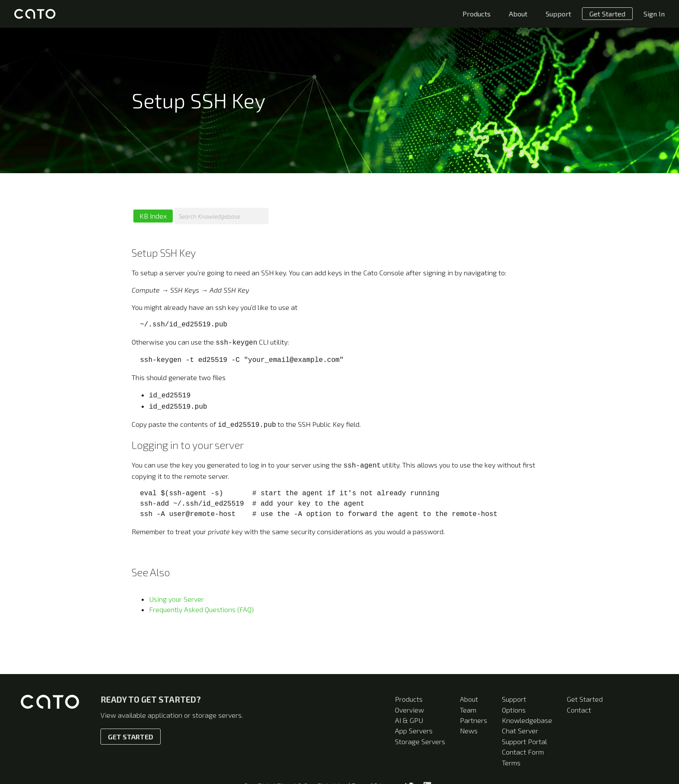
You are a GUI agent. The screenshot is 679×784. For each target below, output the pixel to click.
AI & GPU (409, 720)
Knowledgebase (527, 720)
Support (558, 14)
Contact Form (523, 752)
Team (468, 710)
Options (514, 710)
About (518, 14)
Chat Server (520, 731)
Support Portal (524, 741)
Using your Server (176, 595)
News (469, 731)
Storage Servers (420, 741)
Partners (474, 720)
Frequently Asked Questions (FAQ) (201, 605)
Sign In (654, 14)
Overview (409, 710)
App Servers (414, 731)
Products (477, 14)
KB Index (153, 216)
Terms (511, 763)
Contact (579, 710)
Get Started (607, 14)
